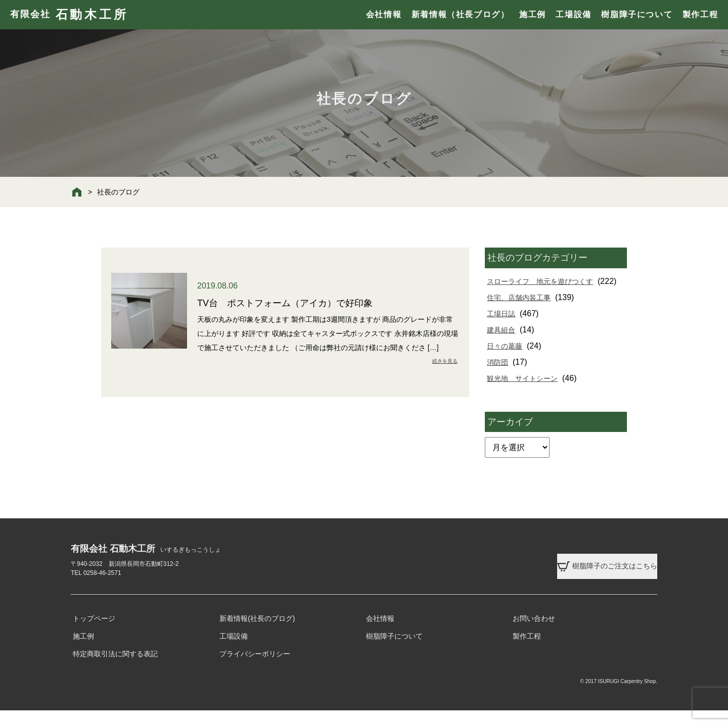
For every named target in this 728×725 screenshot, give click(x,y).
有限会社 (69, 15)
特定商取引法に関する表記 (115, 668)
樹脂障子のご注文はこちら (586, 572)
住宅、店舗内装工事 (524, 313)
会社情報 (384, 14)
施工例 (533, 14)
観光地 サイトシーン (528, 394)
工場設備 (573, 14)
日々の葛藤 (508, 362)
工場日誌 (504, 330)
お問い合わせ (534, 633)
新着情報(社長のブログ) (257, 633)
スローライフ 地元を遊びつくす (548, 281)
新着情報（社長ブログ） (461, 14)
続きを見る (442, 361)
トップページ (94, 633)
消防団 (499, 378)
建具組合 (504, 346)
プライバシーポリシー (255, 668)
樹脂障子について (637, 14)
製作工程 (700, 14)
